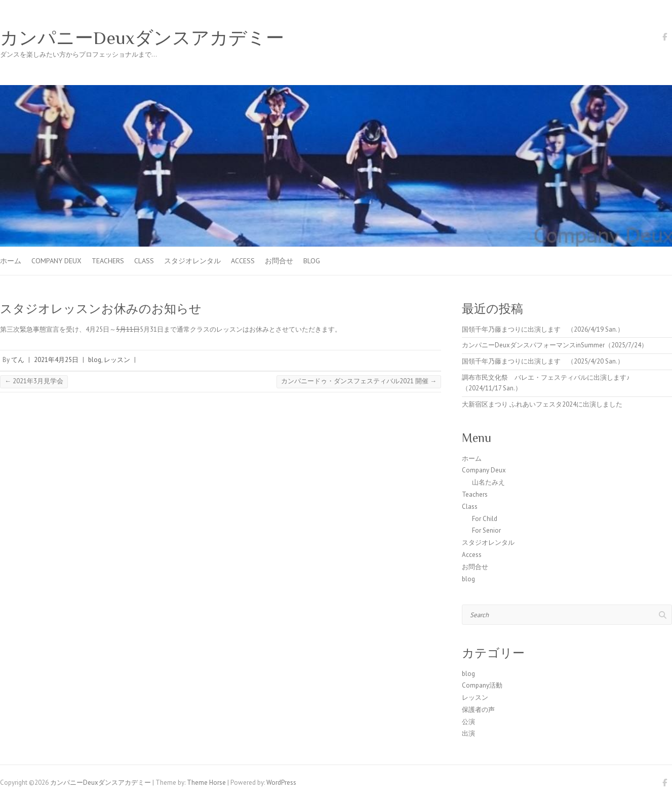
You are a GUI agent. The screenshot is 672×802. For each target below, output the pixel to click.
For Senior (486, 530)
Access (243, 261)
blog (312, 261)
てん (18, 360)
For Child (485, 519)
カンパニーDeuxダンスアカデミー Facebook (664, 38)
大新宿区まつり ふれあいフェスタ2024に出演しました (542, 404)
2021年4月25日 (56, 360)
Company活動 (482, 685)
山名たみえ (488, 482)
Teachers (108, 261)
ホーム (11, 261)
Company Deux (56, 261)
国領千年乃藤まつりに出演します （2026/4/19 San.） (543, 329)
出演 (468, 733)
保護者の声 (478, 710)
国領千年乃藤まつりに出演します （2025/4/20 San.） (543, 361)
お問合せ (279, 261)
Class (144, 261)
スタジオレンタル (192, 261)
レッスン (117, 360)
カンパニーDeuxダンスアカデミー (142, 38)
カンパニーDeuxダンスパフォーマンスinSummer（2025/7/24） (555, 345)
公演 (468, 722)
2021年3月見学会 (34, 381)
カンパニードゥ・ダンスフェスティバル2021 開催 (359, 381)
